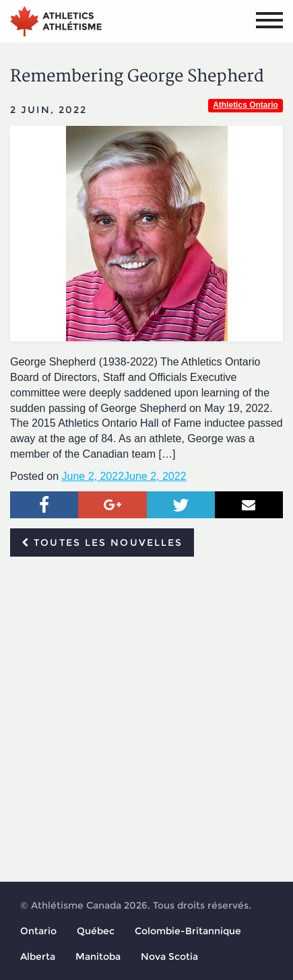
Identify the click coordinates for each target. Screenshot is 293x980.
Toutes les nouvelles (102, 542)
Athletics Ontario (246, 105)
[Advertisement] (146, 720)
